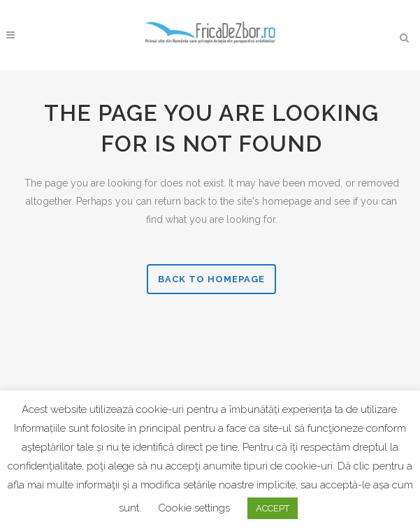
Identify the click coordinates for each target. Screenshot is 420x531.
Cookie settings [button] (194, 508)
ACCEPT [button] (273, 508)
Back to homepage (211, 279)
